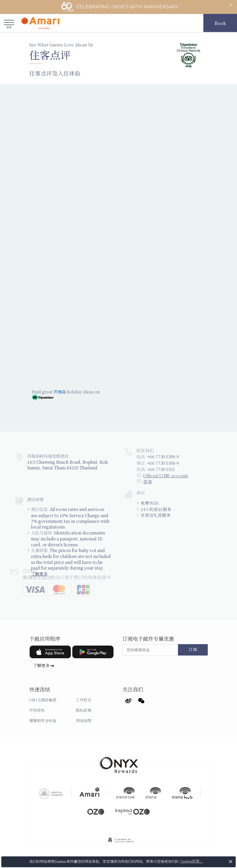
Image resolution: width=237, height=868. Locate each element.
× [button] (231, 861)
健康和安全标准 (43, 720)
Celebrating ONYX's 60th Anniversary (120, 7)
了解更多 (41, 665)
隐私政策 (84, 710)
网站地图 (84, 720)
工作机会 (84, 700)
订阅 (193, 650)
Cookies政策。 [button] (192, 861)
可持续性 (37, 710)
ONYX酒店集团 (43, 700)
